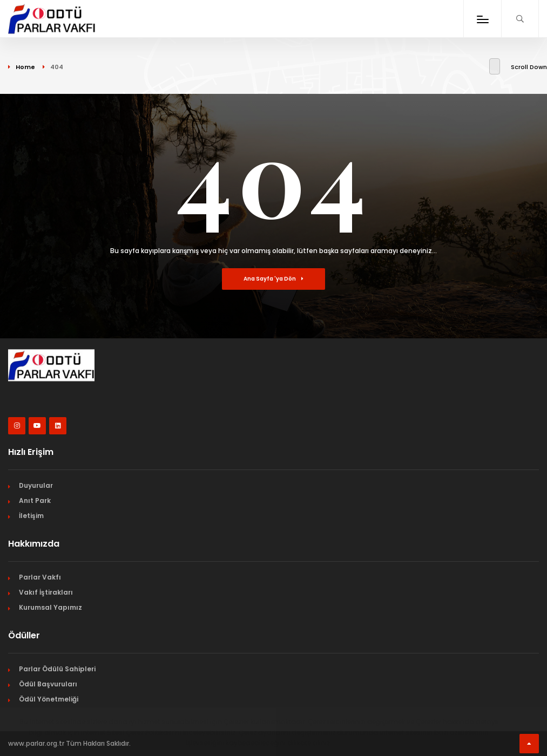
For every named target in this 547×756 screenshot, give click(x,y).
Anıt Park (35, 500)
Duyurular (36, 485)
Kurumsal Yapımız (50, 607)
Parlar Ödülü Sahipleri (57, 669)
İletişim (31, 516)
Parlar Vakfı (40, 577)
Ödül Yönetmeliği (49, 699)
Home (25, 67)
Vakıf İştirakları (46, 592)
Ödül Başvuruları (48, 684)
